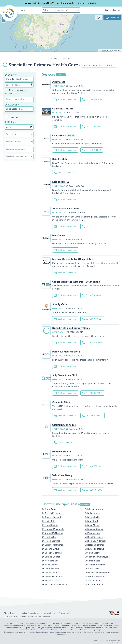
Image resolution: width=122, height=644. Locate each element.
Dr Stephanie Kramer (95, 565)
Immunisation (68, 3)
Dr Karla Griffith (50, 565)
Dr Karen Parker (50, 561)
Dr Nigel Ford (91, 521)
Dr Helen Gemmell (51, 541)
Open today (59, 86)
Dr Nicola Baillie (92, 517)
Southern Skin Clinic (64, 425)
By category (12, 105)
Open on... (10, 122)
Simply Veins (60, 304)
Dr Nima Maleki (92, 525)
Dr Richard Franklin (94, 537)
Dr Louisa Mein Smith (53, 577)
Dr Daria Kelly (49, 521)
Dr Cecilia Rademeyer (53, 513)
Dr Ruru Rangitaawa (94, 549)
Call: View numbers (64, 173)
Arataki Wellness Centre (66, 209)
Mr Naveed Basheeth (95, 577)
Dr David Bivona (50, 525)
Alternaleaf (59, 82)
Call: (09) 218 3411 (92, 150)
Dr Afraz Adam (49, 509)
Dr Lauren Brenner (51, 569)
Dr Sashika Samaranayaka (97, 557)
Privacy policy (65, 613)
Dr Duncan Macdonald (53, 529)
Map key (67, 58)
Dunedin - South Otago (99, 65)
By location (12, 75)
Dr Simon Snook (92, 561)
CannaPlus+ (59, 135)
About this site (10, 613)
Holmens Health (62, 452)
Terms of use (49, 613)
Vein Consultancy (62, 475)
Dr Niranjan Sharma (94, 529)
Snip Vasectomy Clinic (65, 375)
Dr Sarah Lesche (93, 553)
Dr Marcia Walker (50, 581)
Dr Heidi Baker (49, 537)
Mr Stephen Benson (94, 585)
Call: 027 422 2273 (92, 126)
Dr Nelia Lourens (93, 513)
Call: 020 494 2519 (92, 490)
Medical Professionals (30, 613)
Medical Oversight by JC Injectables (73, 259)
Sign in (108, 10)
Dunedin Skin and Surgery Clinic (71, 328)
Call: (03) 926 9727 (92, 343)
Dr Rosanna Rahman (95, 545)
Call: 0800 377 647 (92, 393)
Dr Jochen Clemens (52, 553)
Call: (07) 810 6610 (92, 295)
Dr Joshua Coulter (51, 557)
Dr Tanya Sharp (92, 569)
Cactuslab (46, 617)
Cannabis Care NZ (63, 109)
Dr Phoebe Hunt (92, 533)
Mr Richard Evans (93, 581)
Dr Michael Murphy (94, 509)
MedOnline (59, 235)
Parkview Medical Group (66, 352)
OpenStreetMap (106, 55)
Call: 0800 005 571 (92, 100)
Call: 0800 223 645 (93, 416)
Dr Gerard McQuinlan (53, 533)
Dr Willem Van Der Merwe (97, 573)
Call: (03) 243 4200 (64, 443)
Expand (56, 58)
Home (22, 10)
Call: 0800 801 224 (92, 319)
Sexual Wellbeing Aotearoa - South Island (76, 282)
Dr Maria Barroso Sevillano (55, 585)
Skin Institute (60, 159)
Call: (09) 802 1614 (92, 466)
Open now (12, 117)
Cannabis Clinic (61, 402)
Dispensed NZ (61, 182)
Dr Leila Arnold (49, 573)
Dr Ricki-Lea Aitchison (95, 541)
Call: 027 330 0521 (92, 226)
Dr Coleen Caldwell (52, 517)
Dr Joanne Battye (51, 549)
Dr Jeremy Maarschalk (53, 545)
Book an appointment (65, 100)
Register (116, 10)
